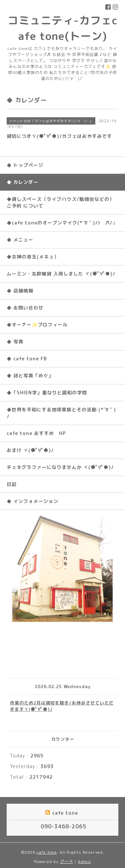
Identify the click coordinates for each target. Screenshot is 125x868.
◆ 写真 (15, 342)
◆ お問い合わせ (25, 308)
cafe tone (47, 852)
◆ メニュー (20, 240)
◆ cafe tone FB (27, 359)
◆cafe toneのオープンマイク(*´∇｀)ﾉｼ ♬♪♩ (61, 223)
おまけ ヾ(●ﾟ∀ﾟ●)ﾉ (30, 450)
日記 (12, 484)
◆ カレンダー (22, 182)
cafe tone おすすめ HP (36, 433)
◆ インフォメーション (32, 501)
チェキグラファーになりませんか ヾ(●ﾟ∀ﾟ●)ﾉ (60, 467)
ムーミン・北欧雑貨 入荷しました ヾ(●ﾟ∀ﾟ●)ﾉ (61, 274)
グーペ (66, 862)
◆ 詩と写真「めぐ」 (30, 376)
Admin (84, 862)
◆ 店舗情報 (20, 291)
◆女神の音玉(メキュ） (33, 257)
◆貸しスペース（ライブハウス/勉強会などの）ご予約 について (60, 202)
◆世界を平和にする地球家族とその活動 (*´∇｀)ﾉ (61, 413)
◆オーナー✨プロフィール (37, 325)
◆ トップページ (25, 165)
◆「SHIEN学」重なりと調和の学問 (47, 393)
